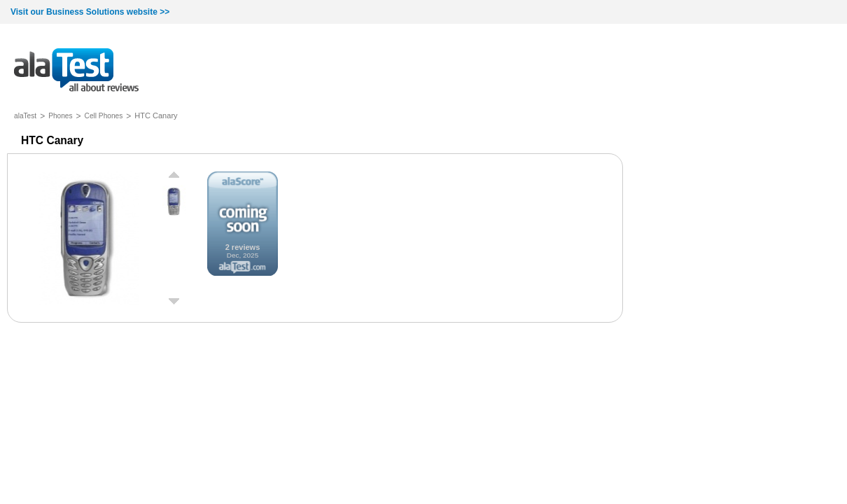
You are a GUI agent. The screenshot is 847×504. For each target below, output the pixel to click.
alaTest (25, 116)
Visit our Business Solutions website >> (90, 12)
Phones (60, 116)
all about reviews (76, 71)
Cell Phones (104, 116)
